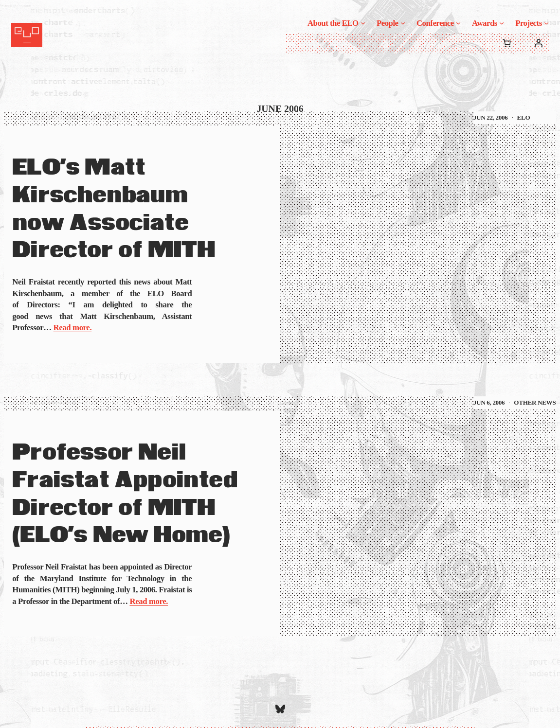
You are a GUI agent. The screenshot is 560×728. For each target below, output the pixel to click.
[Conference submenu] (458, 23)
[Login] (539, 43)
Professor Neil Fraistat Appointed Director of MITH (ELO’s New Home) (125, 494)
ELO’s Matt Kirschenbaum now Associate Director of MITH (114, 209)
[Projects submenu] (546, 23)
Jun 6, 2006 (489, 402)
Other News (535, 402)
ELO (524, 117)
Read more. (73, 328)
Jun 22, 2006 (491, 117)
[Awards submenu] (502, 23)
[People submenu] (403, 23)
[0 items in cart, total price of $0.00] (507, 43)
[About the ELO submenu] (363, 23)
